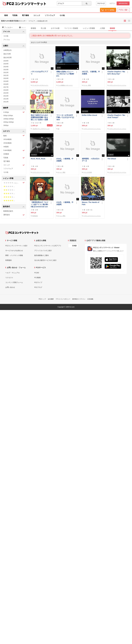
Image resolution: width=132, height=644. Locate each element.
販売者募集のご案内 (41, 255)
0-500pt (14, 112)
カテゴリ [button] (14, 131)
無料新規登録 (123, 3)
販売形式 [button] (14, 207)
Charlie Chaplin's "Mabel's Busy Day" (116, 73)
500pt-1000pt (8, 115)
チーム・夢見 (87, 85)
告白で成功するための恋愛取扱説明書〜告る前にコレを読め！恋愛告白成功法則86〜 (39, 117)
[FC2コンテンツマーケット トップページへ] (22, 233)
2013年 (6, 99)
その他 (62, 15)
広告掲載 (90, 299)
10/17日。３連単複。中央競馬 (91, 73)
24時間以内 (7, 50)
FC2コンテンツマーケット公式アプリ (48, 246)
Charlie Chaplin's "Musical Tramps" (116, 116)
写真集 (15, 15)
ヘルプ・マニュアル (13, 273)
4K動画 (6, 147)
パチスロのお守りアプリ (39, 73)
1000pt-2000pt (9, 119)
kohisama (35, 216)
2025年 (6, 64)
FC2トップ (42, 299)
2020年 (14, 79)
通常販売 (14, 215)
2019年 (6, 81)
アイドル (7, 40)
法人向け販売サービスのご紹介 (45, 260)
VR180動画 (7, 139)
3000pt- (6, 125)
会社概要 (51, 299)
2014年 (6, 96)
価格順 (112, 28)
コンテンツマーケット (30, 4)
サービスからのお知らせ (14, 251)
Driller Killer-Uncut (89, 115)
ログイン (112, 3)
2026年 (6, 61)
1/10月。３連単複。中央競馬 (65, 203)
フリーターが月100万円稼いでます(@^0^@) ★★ (65, 117)
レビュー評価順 (89, 28)
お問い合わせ (10, 287)
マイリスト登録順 (71, 28)
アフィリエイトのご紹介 (43, 251)
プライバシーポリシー (63, 299)
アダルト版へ (123, 10)
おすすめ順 (55, 28)
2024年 (6, 67)
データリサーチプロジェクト (40, 85)
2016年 (6, 90)
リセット (22, 27)
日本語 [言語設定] (74, 246)
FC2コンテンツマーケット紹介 (16, 246)
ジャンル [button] (14, 32)
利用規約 (9, 260)
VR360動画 (7, 143)
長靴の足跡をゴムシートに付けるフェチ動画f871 (65, 74)
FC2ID (37, 273)
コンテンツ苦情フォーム (14, 282)
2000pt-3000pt (9, 122)
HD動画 (6, 154)
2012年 (6, 102)
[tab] (81, 28)
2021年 (6, 75)
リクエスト (9, 278)
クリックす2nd (88, 172)
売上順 (43, 28)
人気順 (102, 28)
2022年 (6, 73)
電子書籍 (25, 15)
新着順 (33, 28)
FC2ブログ (38, 287)
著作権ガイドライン (79, 299)
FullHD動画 (14, 150)
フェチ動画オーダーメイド (65, 85)
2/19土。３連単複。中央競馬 (65, 160)
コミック (37, 15)
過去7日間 (7, 54)
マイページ (101, 3)
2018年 (6, 84)
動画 (6, 15)
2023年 (6, 70)
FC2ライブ (38, 282)
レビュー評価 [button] (14, 178)
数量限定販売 (8, 211)
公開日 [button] (14, 46)
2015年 (6, 93)
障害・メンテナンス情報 (14, 255)
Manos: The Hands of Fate (91, 203)
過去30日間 (7, 58)
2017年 (6, 87)
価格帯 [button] (14, 108)
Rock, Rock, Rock (38, 159)
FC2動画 (37, 278)
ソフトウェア (50, 15)
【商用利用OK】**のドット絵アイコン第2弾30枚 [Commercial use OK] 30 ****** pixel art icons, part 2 (40, 204)
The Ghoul (112, 159)
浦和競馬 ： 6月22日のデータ (91, 160)
